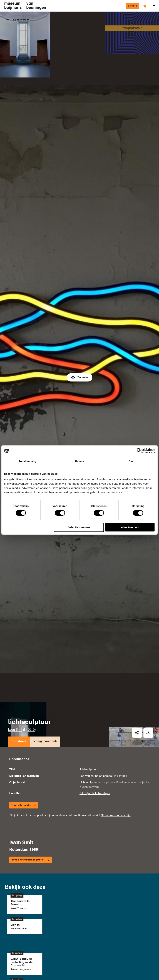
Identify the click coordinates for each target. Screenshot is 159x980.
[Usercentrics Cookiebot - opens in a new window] (139, 451)
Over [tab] (132, 461)
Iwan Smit (15, 672)
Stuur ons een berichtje (116, 758)
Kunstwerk (19, 685)
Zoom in (79, 349)
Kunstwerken (21, 20)
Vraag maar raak (45, 685)
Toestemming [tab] (28, 461)
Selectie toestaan (79, 527)
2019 (31, 672)
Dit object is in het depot (95, 736)
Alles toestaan (130, 527)
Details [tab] (79, 461)
